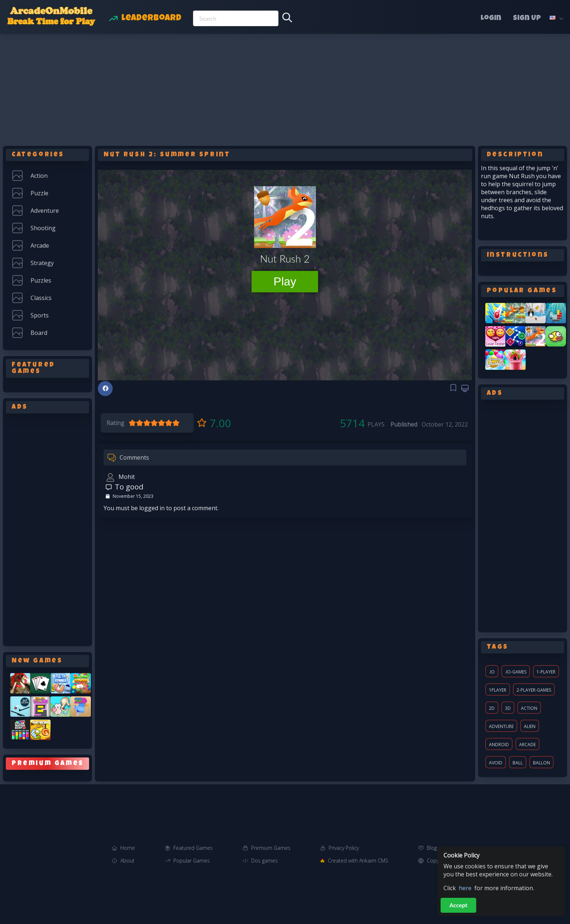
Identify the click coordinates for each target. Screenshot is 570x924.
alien (530, 726)
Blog (432, 848)
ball (518, 763)
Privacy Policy (344, 848)
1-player (546, 672)
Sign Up (527, 19)
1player (498, 690)
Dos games (264, 861)
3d (508, 708)
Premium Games (271, 848)
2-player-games (534, 690)
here (465, 888)
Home (128, 848)
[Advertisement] (285, 88)
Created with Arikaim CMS (358, 861)
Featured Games (193, 848)
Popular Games (192, 861)
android (499, 745)
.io (492, 672)
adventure (501, 726)
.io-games (516, 672)
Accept (458, 905)
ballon (541, 763)
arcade (527, 745)
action (529, 708)
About (127, 861)
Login (491, 19)
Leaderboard (151, 19)
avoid (496, 763)
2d (492, 708)
